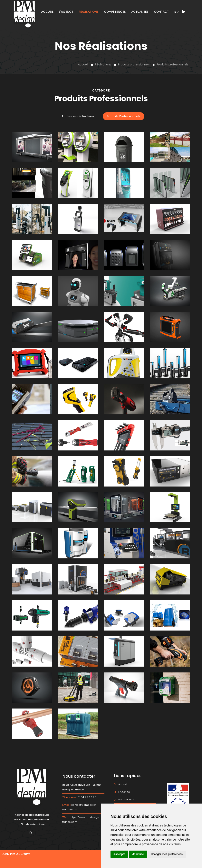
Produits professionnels (134, 64)
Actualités (140, 12)
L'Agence (66, 12)
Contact (161, 12)
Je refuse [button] (138, 854)
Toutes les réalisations (78, 116)
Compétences (115, 12)
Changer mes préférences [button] (167, 854)
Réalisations (103, 64)
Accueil (83, 64)
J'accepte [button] (120, 854)
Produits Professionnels (124, 116)
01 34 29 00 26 (87, 797)
